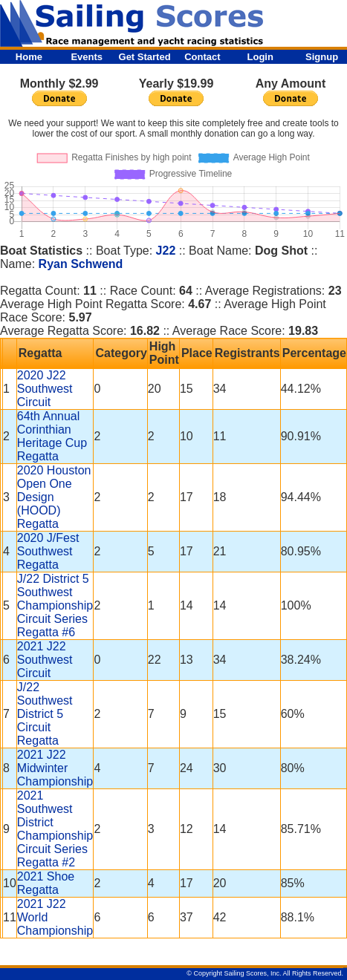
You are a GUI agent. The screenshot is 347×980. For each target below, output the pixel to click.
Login (260, 57)
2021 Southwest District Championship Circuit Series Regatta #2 (55, 829)
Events (87, 57)
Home (29, 57)
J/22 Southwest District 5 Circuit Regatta (45, 714)
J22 (166, 251)
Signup (322, 57)
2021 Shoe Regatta (46, 883)
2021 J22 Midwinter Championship (55, 768)
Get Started (145, 57)
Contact (202, 57)
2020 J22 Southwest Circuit (45, 389)
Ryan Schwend (81, 264)
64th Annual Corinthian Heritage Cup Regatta (52, 436)
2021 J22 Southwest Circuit (45, 660)
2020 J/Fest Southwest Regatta (48, 551)
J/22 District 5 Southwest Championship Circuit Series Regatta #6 (55, 605)
